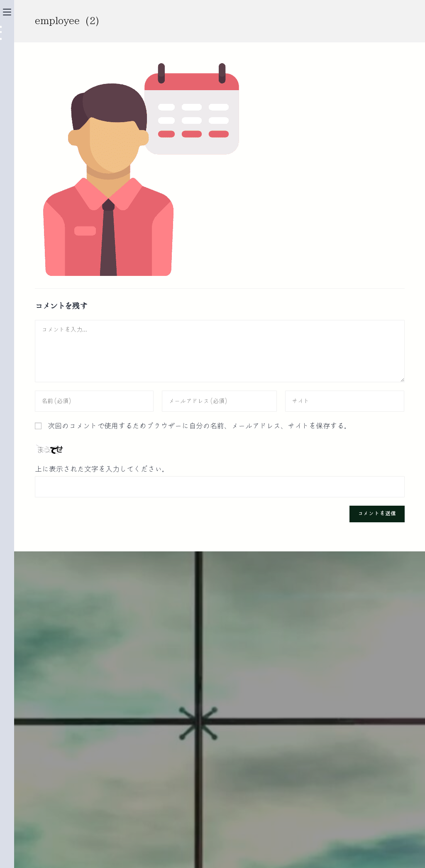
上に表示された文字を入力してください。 (102, 469)
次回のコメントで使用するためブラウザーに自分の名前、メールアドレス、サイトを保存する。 (199, 426)
